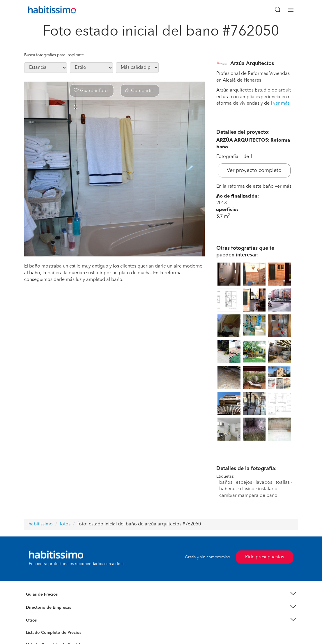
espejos (244, 483)
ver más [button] (281, 103)
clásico (247, 489)
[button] (161, 595)
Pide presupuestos (265, 557)
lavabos (264, 483)
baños (226, 483)
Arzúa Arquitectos (252, 64)
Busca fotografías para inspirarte (54, 55)
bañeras (228, 489)
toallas (283, 483)
